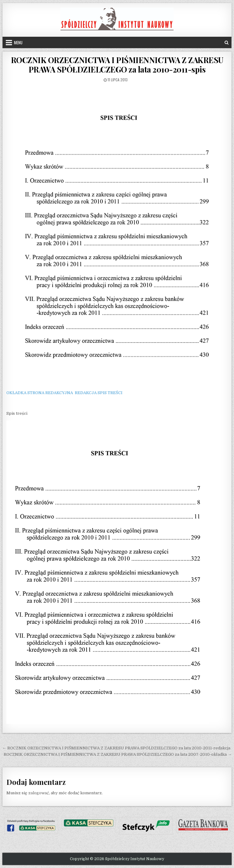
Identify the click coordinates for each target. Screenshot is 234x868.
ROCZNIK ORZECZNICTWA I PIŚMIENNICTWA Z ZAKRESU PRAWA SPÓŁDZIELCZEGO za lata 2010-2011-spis (117, 65)
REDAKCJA (86, 393)
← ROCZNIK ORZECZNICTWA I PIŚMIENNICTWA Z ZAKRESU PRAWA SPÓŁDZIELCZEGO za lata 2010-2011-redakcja (116, 748)
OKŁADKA (16, 393)
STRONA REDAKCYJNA (50, 393)
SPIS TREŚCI (110, 393)
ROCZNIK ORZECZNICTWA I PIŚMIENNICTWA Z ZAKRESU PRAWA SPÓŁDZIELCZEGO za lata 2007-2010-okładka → (118, 754)
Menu (18, 42)
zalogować (39, 793)
